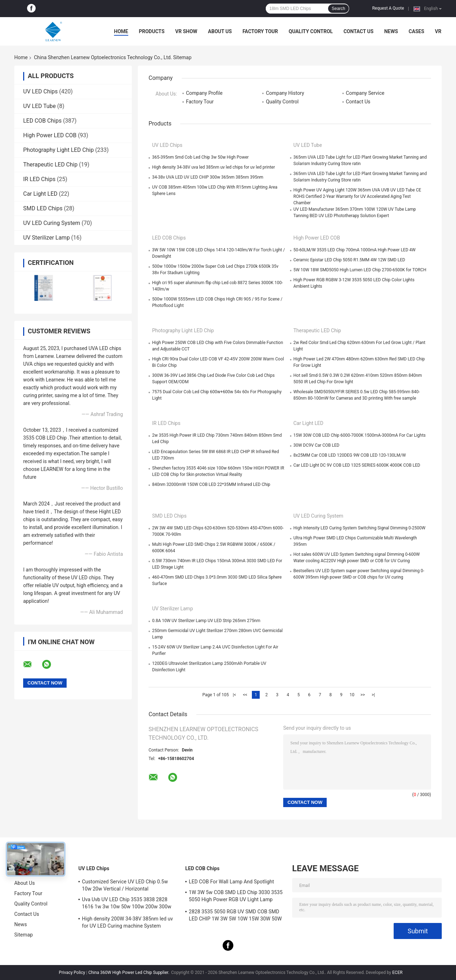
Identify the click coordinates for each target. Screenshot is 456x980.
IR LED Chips (39, 179)
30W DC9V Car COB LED (317, 445)
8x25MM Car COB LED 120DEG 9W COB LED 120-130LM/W (350, 455)
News (391, 31)
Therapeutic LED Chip (50, 165)
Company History (285, 93)
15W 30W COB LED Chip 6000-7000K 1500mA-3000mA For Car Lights (360, 435)
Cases (416, 31)
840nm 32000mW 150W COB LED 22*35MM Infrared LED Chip (211, 484)
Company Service (365, 93)
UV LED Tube (40, 106)
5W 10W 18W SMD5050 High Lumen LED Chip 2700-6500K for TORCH (360, 270)
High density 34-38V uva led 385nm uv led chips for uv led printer (214, 167)
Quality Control (311, 31)
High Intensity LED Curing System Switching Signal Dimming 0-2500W (360, 528)
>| (373, 695)
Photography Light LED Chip (58, 150)
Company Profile (204, 93)
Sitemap (24, 935)
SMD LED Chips (43, 208)
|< (235, 695)
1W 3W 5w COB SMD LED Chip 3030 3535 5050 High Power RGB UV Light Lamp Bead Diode (236, 897)
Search (338, 9)
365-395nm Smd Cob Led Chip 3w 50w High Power (200, 157)
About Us (220, 31)
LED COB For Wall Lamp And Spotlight (231, 882)
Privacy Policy (72, 973)
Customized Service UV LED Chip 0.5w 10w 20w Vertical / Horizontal (125, 885)
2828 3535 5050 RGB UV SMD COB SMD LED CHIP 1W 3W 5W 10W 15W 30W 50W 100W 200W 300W (235, 916)
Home (121, 31)
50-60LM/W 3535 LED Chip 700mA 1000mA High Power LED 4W (355, 250)
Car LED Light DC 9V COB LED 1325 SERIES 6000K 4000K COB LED (357, 465)
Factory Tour (260, 31)
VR (438, 31)
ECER (397, 973)
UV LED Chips (40, 91)
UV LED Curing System (52, 223)
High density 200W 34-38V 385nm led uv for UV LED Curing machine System (128, 922)
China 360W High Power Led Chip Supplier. (129, 973)
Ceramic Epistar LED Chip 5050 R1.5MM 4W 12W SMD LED (349, 260)
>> (363, 695)
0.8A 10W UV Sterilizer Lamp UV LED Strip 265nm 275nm (206, 621)
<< (245, 695)
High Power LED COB (50, 135)
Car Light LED (40, 194)
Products (152, 31)
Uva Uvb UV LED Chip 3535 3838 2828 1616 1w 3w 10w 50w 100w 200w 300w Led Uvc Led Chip (127, 904)
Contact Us (358, 31)
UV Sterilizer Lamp (46, 238)
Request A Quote (388, 8)
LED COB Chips (42, 121)
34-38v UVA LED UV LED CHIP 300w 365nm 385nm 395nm (208, 177)
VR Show (186, 31)
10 (352, 695)
